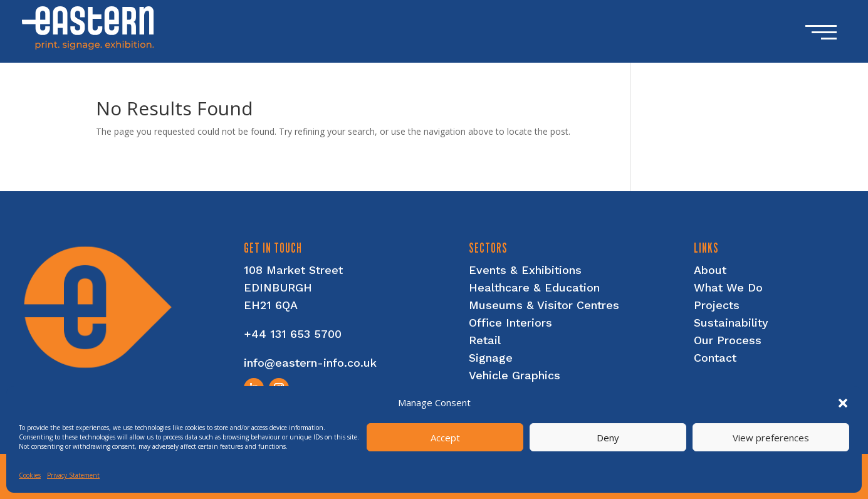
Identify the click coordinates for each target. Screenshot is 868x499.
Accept (445, 438)
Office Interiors (510, 323)
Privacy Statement (73, 475)
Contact (715, 358)
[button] (843, 403)
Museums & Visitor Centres (544, 305)
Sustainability (731, 323)
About (710, 270)
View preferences (771, 438)
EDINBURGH (278, 287)
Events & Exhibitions (525, 270)
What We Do (728, 287)
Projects (717, 305)
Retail (485, 340)
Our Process (728, 340)
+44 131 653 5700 (293, 334)
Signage (491, 358)
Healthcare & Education (534, 287)
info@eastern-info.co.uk (310, 363)
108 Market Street (293, 270)
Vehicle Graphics (515, 375)
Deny (608, 438)
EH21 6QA (271, 305)
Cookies (30, 475)
